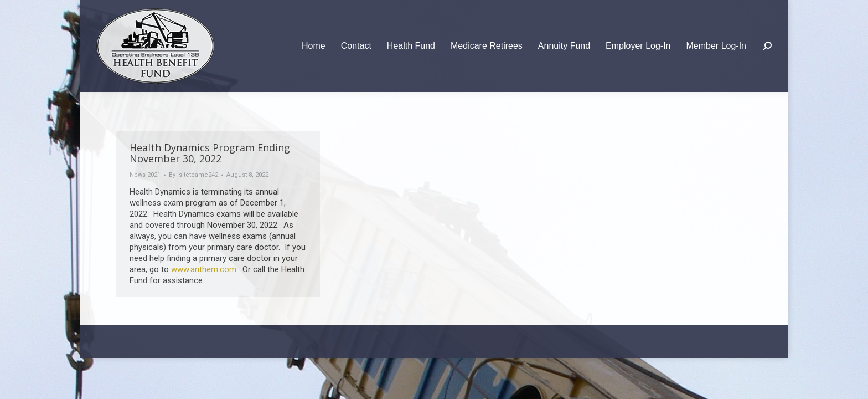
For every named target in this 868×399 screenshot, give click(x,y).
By (193, 175)
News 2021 (145, 175)
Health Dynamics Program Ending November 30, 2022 (210, 153)
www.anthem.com (204, 269)
